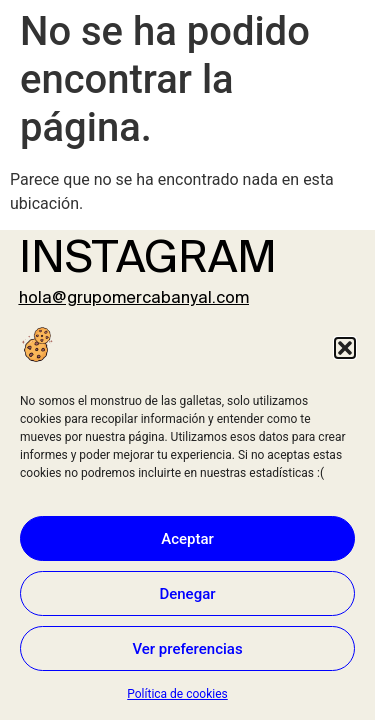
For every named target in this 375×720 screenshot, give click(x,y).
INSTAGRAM (148, 260)
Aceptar (187, 539)
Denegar (187, 594)
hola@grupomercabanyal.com (134, 298)
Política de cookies (177, 694)
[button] (345, 348)
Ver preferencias (187, 649)
